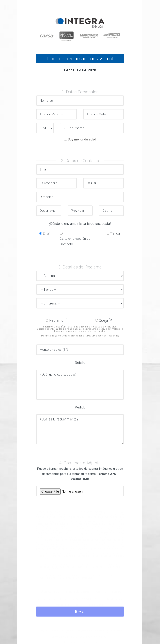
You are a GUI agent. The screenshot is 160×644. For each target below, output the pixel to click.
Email (47, 236)
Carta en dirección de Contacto (75, 243)
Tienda (115, 236)
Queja (105, 322)
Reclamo (58, 322)
